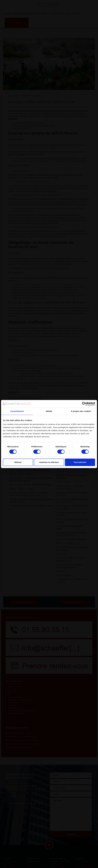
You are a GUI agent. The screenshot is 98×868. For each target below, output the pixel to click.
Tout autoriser (80, 462)
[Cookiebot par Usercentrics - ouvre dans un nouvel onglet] (84, 404)
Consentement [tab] (17, 411)
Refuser (18, 462)
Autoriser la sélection (49, 462)
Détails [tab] (49, 411)
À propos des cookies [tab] (81, 411)
